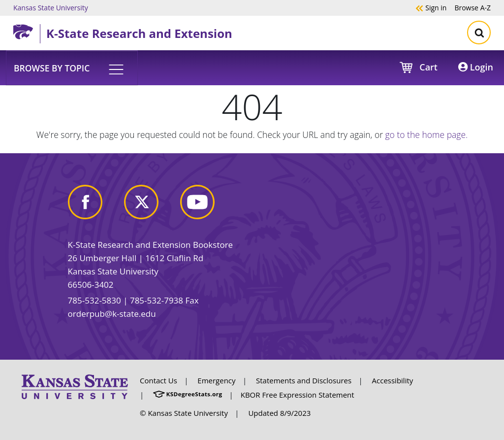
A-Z (472, 7)
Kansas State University (51, 7)
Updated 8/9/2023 (279, 413)
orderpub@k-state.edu (112, 314)
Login (476, 67)
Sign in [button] (431, 7)
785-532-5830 (94, 300)
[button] (72, 68)
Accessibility (393, 380)
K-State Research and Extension (139, 33)
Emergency (216, 380)
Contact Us (158, 380)
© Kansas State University (184, 413)
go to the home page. (427, 135)
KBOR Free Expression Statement (298, 395)
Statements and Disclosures (304, 380)
